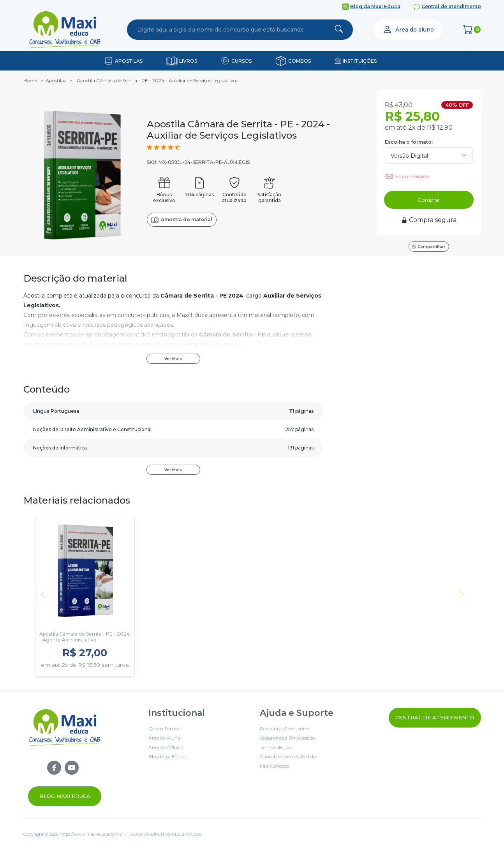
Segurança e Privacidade (287, 738)
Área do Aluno (164, 738)
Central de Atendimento (435, 717)
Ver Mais (173, 359)
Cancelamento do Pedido (288, 757)
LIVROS (188, 61)
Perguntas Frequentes (285, 729)
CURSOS (241, 61)
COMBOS (300, 61)
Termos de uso (276, 747)
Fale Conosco (274, 766)
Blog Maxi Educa (65, 796)
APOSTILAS (129, 61)
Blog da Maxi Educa (375, 6)
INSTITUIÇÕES (360, 61)
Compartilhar (429, 247)
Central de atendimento (451, 6)
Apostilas (56, 80)
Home (30, 80)
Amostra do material (181, 220)
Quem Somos (164, 729)
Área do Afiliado (166, 747)
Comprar (429, 200)
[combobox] (220, 30)
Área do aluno (408, 29)
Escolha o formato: (409, 142)
